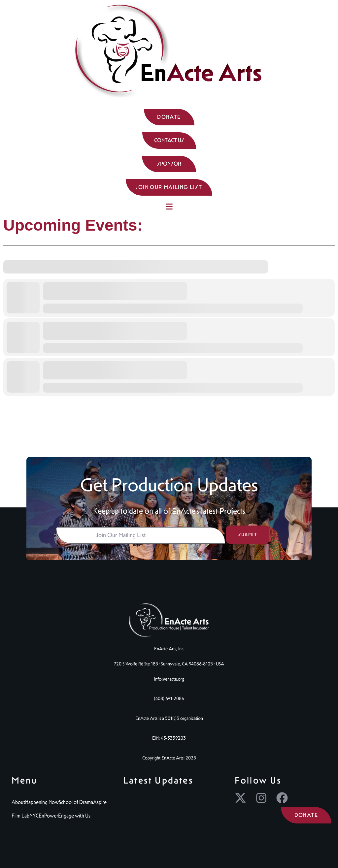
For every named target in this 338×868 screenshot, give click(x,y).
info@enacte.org (169, 679)
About (18, 802)
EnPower (48, 816)
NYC (34, 816)
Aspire (100, 802)
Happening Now (42, 802)
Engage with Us (74, 816)
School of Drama (76, 802)
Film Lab (20, 816)
